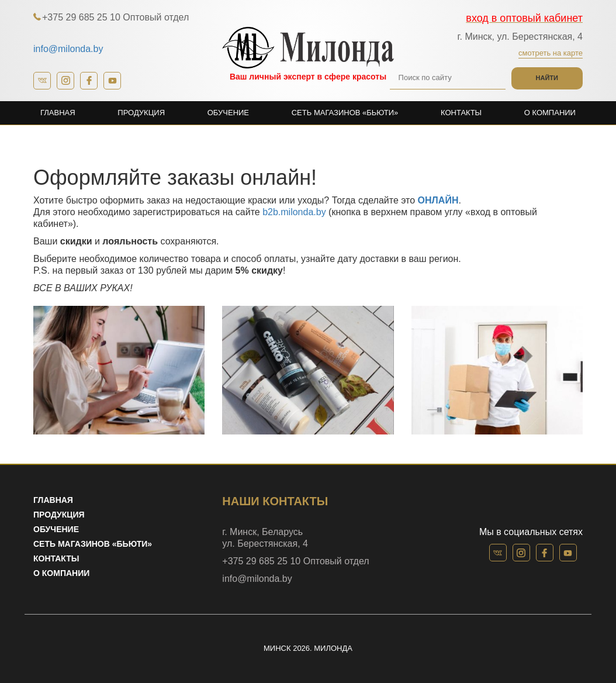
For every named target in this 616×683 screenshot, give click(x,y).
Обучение (228, 113)
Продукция (141, 113)
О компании (550, 113)
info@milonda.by (68, 49)
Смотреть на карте (551, 53)
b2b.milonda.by (294, 212)
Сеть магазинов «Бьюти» (345, 113)
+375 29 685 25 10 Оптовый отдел (115, 17)
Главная (58, 113)
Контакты (461, 113)
